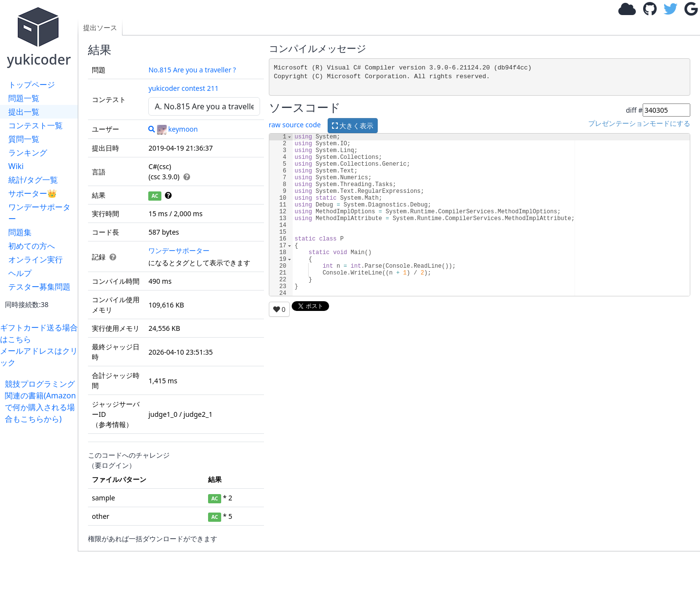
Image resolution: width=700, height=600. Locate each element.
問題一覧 (24, 98)
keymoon (177, 129)
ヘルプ (20, 273)
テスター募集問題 (39, 287)
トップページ (32, 85)
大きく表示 (353, 126)
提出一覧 (24, 112)
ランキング (28, 153)
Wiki (16, 166)
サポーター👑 (33, 193)
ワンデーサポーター (39, 213)
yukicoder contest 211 (183, 88)
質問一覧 (24, 139)
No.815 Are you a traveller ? (192, 70)
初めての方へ (32, 246)
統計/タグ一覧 (33, 180)
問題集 (20, 232)
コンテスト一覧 (35, 125)
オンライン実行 (35, 259)
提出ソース (100, 27)
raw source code (295, 125)
